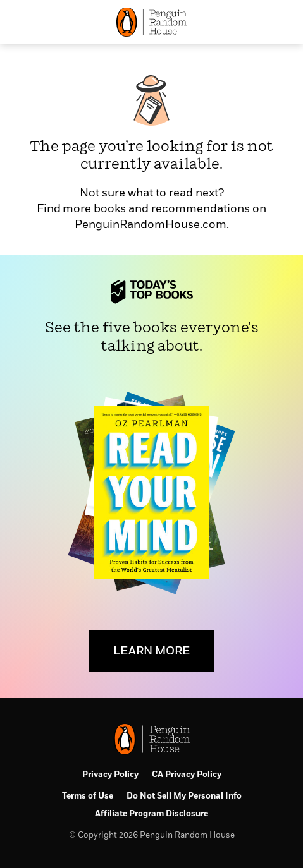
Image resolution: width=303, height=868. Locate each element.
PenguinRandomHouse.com (151, 225)
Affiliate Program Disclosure (151, 814)
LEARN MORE (151, 651)
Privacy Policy (110, 775)
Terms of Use (88, 796)
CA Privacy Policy (187, 775)
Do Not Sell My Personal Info (184, 796)
